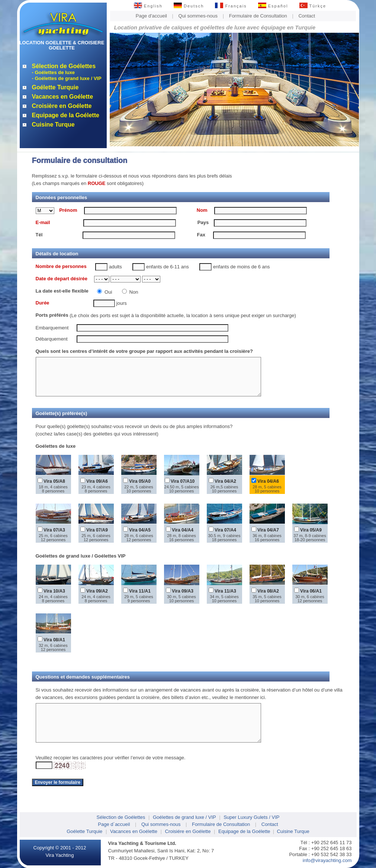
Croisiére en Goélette (188, 831)
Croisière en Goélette (62, 106)
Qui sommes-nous (198, 16)
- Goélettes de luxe (54, 72)
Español (273, 6)
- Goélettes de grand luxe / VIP (67, 78)
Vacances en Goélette (63, 97)
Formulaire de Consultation (258, 16)
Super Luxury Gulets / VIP (251, 817)
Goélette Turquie (55, 87)
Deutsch (189, 6)
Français (231, 6)
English (148, 6)
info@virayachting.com (327, 860)
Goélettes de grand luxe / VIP (184, 817)
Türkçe (313, 6)
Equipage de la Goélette (66, 115)
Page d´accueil (114, 824)
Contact (307, 16)
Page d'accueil (151, 16)
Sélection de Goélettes (64, 66)
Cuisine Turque (53, 125)
